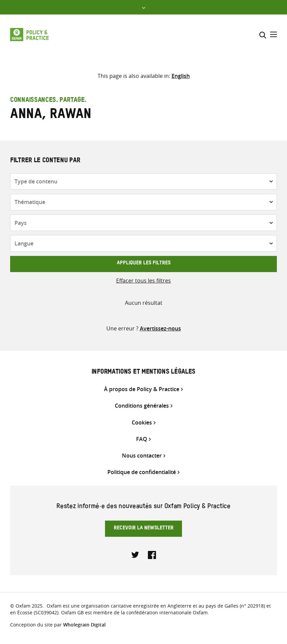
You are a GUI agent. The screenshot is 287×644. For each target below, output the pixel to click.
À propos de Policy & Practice (142, 389)
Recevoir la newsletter (144, 529)
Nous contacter (142, 456)
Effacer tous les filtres (143, 281)
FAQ (142, 439)
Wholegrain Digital (84, 625)
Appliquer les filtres (144, 264)
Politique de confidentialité (142, 472)
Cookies (142, 423)
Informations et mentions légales (143, 373)
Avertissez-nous (160, 328)
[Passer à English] (181, 76)
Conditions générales (142, 406)
